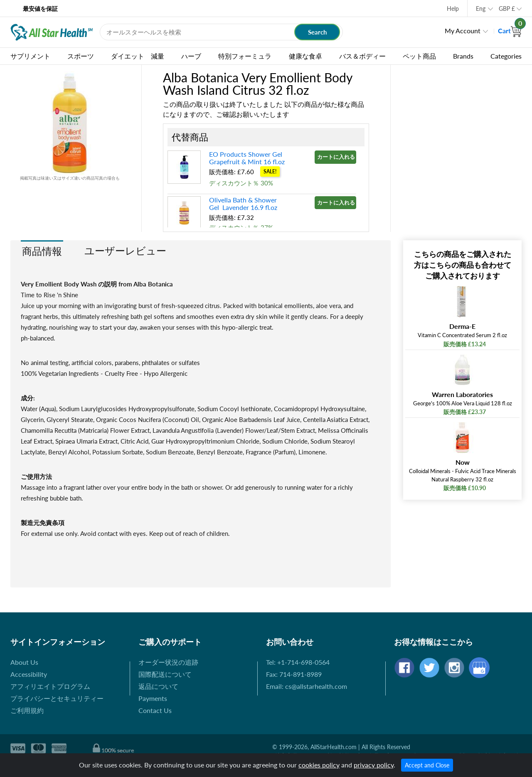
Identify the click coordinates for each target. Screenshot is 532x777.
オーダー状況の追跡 (168, 662)
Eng (481, 9)
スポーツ (81, 56)
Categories (506, 56)
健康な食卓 (305, 56)
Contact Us (155, 710)
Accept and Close (427, 765)
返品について (158, 686)
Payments (153, 698)
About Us (24, 662)
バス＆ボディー (362, 56)
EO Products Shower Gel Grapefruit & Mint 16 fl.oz (247, 158)
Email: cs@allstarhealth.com (307, 686)
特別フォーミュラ (245, 56)
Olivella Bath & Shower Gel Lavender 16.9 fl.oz (243, 203)
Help (453, 9)
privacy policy (374, 765)
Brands (463, 56)
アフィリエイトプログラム (50, 686)
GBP (507, 9)
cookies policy (319, 765)
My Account (463, 31)
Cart (510, 31)
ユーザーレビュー (125, 250)
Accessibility (29, 674)
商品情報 (42, 251)
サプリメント (30, 56)
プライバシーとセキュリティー (57, 698)
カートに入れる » (337, 157)
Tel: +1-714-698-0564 (298, 662)
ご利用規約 (27, 710)
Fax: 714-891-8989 (294, 674)
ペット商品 (419, 56)
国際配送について (165, 674)
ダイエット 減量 (138, 56)
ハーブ (191, 56)
